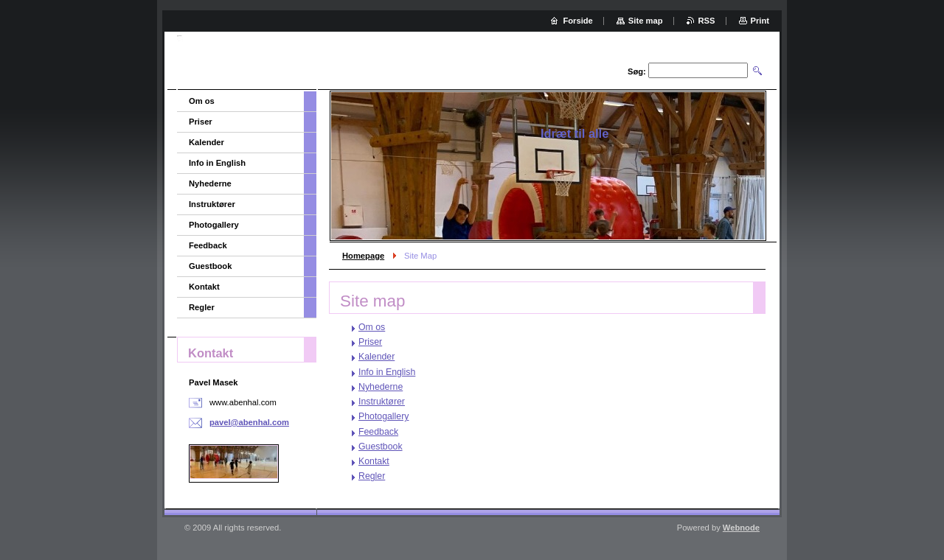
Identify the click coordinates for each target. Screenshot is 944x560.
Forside (577, 21)
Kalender (376, 357)
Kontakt (374, 461)
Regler (372, 476)
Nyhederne (381, 387)
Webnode (741, 528)
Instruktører (382, 402)
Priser (370, 342)
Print (760, 21)
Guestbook (381, 447)
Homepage (363, 256)
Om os (372, 327)
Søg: (637, 71)
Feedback (378, 432)
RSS (707, 21)
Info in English (387, 372)
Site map (646, 21)
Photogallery (383, 416)
